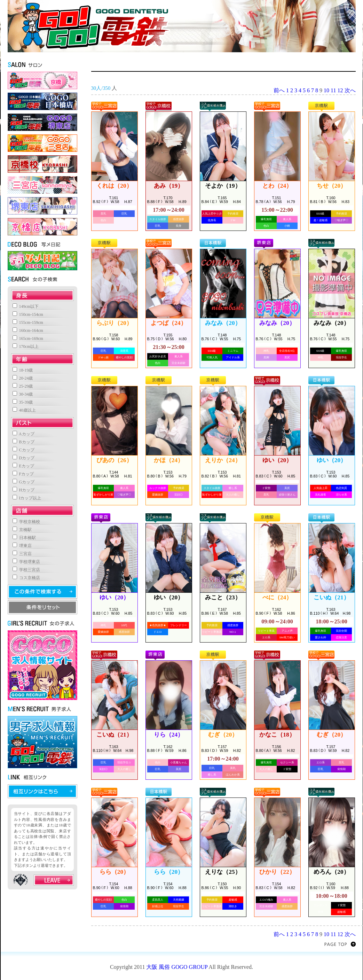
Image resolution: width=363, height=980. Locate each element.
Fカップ (23, 474)
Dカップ (24, 458)
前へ (279, 90)
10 (326, 90)
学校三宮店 (26, 570)
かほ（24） (169, 460)
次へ (350, 90)
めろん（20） (331, 872)
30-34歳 (23, 394)
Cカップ (23, 450)
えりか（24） (223, 460)
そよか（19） (223, 186)
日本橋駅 (24, 538)
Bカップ (23, 442)
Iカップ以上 (27, 498)
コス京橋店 (26, 578)
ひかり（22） (277, 872)
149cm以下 (26, 306)
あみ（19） (169, 186)
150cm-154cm (28, 314)
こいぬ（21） (331, 597)
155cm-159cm (28, 322)
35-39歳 (23, 402)
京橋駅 (22, 530)
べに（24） (277, 597)
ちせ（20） (332, 186)
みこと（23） (223, 597)
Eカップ (23, 466)
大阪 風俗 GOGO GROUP (177, 967)
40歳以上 (24, 410)
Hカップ (24, 490)
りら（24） (169, 735)
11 (333, 90)
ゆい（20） (277, 460)
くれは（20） (114, 186)
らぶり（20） (114, 323)
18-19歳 (23, 370)
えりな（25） (223, 872)
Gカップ (24, 482)
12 (340, 90)
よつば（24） (168, 323)
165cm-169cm (28, 339)
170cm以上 (26, 347)
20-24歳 (23, 378)
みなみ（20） (223, 323)
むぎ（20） (223, 735)
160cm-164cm (28, 330)
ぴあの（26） (114, 460)
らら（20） (114, 872)
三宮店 (22, 554)
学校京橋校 (26, 522)
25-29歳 (23, 386)
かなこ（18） (277, 735)
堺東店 (22, 546)
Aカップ (23, 434)
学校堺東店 (26, 562)
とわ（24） (277, 186)
